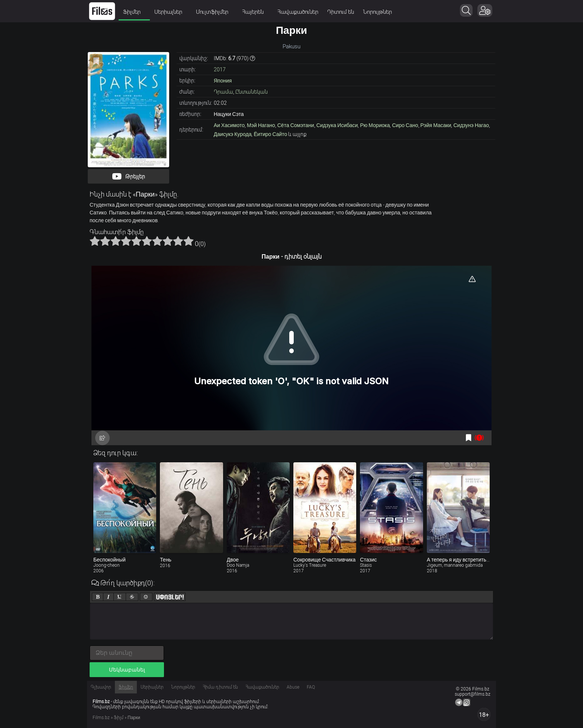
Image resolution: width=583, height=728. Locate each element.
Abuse (293, 687)
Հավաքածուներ (298, 12)
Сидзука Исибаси (337, 125)
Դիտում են (341, 12)
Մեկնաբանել (127, 670)
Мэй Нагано (261, 125)
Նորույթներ (377, 12)
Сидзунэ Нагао (471, 125)
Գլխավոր (101, 687)
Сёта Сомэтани (296, 125)
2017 (220, 69)
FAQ (311, 687)
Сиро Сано (405, 125)
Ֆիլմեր (134, 12)
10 (189, 241)
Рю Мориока (375, 125)
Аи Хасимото (229, 125)
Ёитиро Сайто (270, 134)
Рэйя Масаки (436, 125)
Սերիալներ (171, 12)
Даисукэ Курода (233, 134)
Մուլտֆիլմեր (215, 12)
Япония (223, 81)
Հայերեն (255, 12)
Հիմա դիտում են (220, 687)
